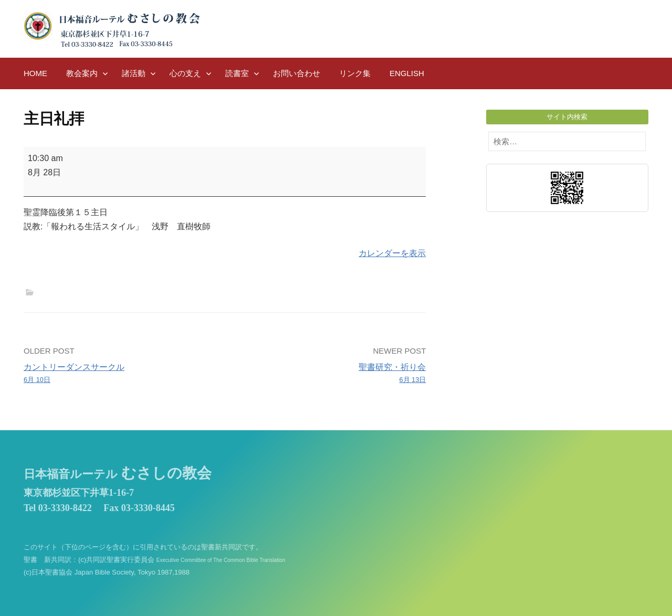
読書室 (237, 73)
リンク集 (355, 73)
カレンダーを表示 (392, 253)
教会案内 (82, 73)
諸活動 (134, 73)
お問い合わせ (297, 73)
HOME (35, 73)
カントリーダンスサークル (120, 374)
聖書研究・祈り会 (330, 374)
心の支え (185, 73)
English (407, 73)
